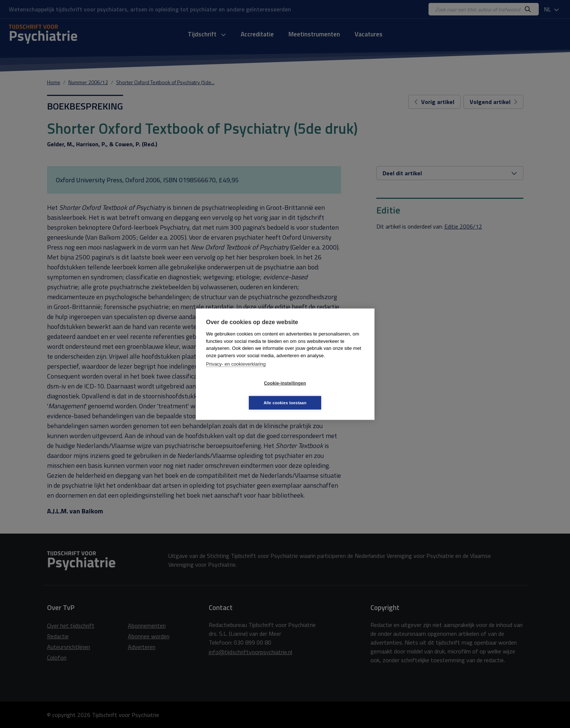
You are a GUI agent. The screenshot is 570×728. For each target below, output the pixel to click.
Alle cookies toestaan (329, 393)
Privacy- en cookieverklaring (236, 374)
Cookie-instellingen (241, 393)
